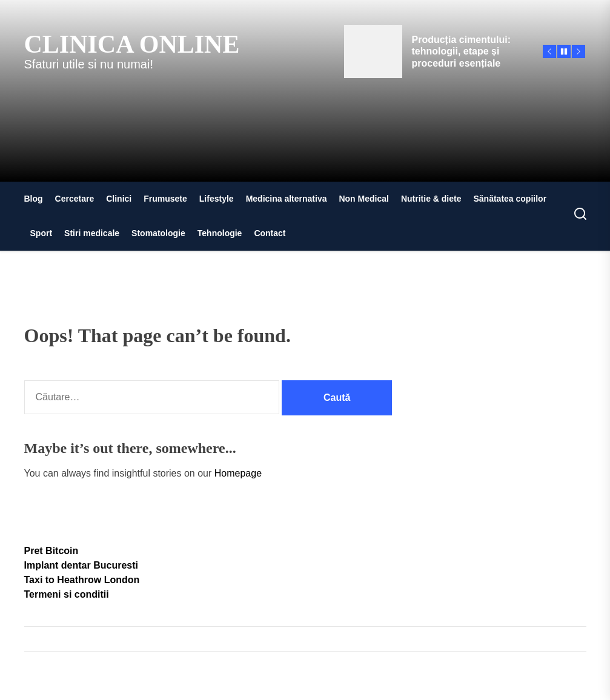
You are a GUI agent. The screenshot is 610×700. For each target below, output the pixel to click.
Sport (41, 233)
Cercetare (75, 199)
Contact (270, 233)
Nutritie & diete (431, 199)
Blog (34, 199)
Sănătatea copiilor (510, 199)
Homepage (238, 473)
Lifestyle (217, 199)
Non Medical (363, 199)
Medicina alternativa (287, 199)
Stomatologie (158, 233)
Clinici (119, 199)
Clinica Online (132, 44)
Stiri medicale (92, 233)
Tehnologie (220, 233)
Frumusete (165, 199)
